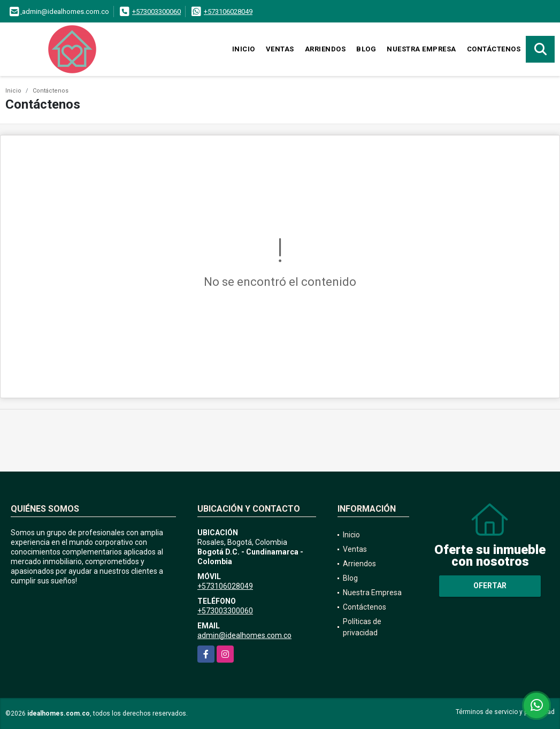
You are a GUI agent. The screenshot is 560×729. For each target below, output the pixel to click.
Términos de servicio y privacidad (505, 712)
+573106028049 (228, 12)
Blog (366, 49)
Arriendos (325, 49)
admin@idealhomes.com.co (244, 635)
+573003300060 (156, 12)
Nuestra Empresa (421, 49)
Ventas (280, 49)
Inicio (244, 49)
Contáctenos (494, 49)
